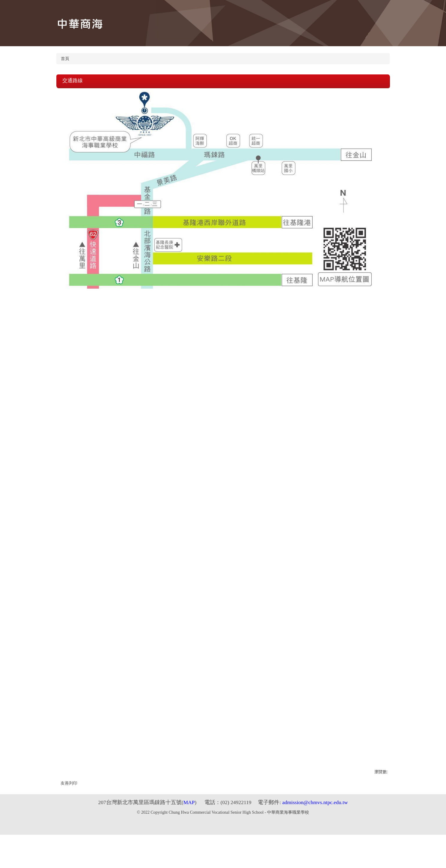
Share (8, 856)
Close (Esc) (2, 856)
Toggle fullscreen (14, 856)
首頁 (65, 59)
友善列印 (69, 783)
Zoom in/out (20, 856)
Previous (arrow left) (2, 864)
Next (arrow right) (8, 864)
